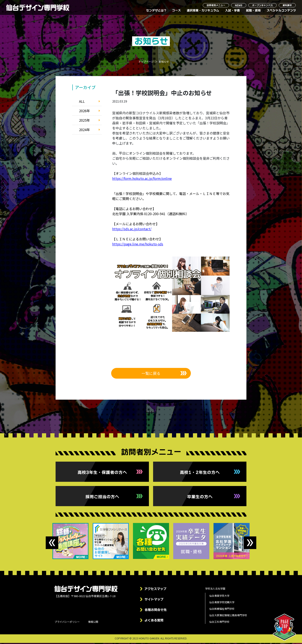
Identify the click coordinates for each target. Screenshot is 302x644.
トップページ (146, 63)
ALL (82, 102)
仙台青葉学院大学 (219, 597)
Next (250, 544)
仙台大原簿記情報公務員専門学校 (228, 616)
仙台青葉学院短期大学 (222, 603)
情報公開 (93, 623)
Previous (52, 544)
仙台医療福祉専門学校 (222, 610)
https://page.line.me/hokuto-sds (138, 245)
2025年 (85, 121)
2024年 (85, 130)
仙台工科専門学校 (219, 623)
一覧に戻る (151, 374)
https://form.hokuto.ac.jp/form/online (142, 179)
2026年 (85, 112)
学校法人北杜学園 (215, 589)
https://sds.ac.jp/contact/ (132, 230)
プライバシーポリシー (67, 623)
